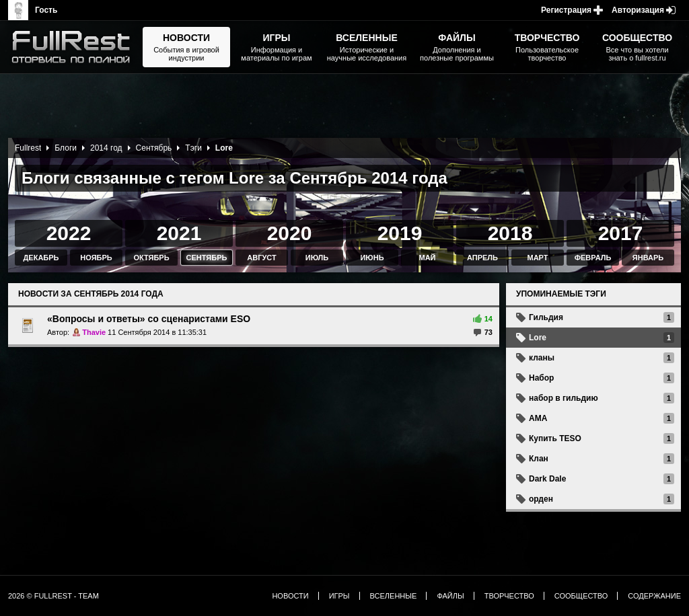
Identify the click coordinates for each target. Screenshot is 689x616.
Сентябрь (154, 148)
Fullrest (28, 148)
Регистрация (566, 10)
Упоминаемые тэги (561, 294)
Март (537, 258)
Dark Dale (547, 479)
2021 (179, 233)
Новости (290, 596)
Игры (339, 596)
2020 (290, 233)
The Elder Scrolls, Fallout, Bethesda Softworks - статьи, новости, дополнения (75, 47)
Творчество (509, 596)
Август (261, 258)
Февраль (593, 258)
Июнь (372, 258)
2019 (400, 233)
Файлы (450, 596)
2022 (69, 233)
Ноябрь (96, 258)
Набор (541, 378)
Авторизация (638, 10)
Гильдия (546, 317)
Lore (538, 338)
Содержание (654, 596)
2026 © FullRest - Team (53, 596)
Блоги (66, 148)
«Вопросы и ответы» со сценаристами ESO (149, 319)
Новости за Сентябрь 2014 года (91, 294)
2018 (510, 233)
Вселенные (394, 596)
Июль (317, 258)
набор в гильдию (564, 398)
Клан (539, 459)
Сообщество (581, 596)
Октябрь (151, 258)
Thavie (94, 332)
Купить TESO (555, 438)
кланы (542, 358)
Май (427, 258)
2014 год (106, 148)
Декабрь (41, 258)
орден (541, 499)
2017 (621, 233)
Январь (648, 258)
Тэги (193, 148)
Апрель (482, 258)
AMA (538, 418)
